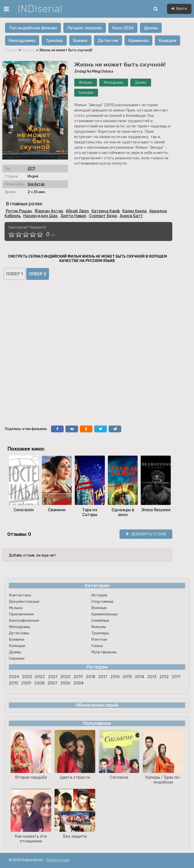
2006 (65, 683)
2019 (78, 677)
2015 (127, 677)
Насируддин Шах (40, 216)
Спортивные (102, 602)
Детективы (19, 633)
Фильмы (29, 50)
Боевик (80, 40)
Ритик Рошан (19, 211)
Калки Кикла (134, 211)
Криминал (138, 40)
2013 (152, 677)
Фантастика (20, 595)
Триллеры (100, 633)
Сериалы (17, 658)
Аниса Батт (131, 216)
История (99, 595)
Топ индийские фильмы (33, 28)
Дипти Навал (73, 216)
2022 (40, 677)
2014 (140, 677)
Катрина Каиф (105, 211)
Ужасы (97, 646)
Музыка (16, 608)
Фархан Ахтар (49, 211)
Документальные (24, 602)
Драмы (151, 28)
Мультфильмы (104, 652)
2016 (115, 677)
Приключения (21, 614)
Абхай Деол (77, 211)
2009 (26, 683)
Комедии (86, 93)
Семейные (100, 620)
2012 (164, 677)
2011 (31, 169)
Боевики (17, 639)
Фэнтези (99, 639)
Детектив (108, 40)
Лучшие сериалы (85, 28)
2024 (14, 677)
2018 (91, 677)
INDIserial (40, 9)
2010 (14, 683)
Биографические (24, 620)
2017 (103, 677)
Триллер (54, 40)
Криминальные (104, 614)
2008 (39, 683)
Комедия (167, 40)
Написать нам (57, 860)
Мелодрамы (114, 83)
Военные (99, 608)
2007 (52, 683)
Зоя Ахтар (36, 184)
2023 (27, 677)
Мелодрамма (22, 40)
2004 (79, 683)
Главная (11, 50)
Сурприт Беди (103, 216)
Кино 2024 (123, 28)
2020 (65, 677)
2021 (53, 677)
